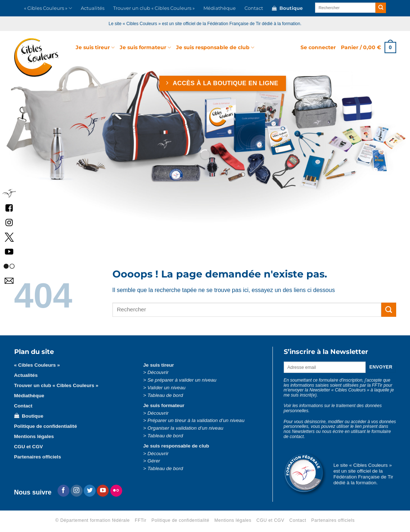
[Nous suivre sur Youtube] (103, 491)
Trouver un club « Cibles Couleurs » (154, 8)
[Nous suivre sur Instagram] (77, 491)
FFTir (141, 520)
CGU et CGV (29, 447)
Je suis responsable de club (215, 48)
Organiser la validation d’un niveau (185, 428)
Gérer (154, 461)
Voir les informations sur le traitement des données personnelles (333, 408)
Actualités (93, 8)
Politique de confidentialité (46, 426)
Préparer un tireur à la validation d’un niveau (196, 420)
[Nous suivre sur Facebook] (63, 491)
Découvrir (158, 372)
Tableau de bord (165, 395)
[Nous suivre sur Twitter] (90, 491)
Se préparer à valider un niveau (182, 380)
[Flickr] (116, 491)
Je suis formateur (145, 48)
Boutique (287, 8)
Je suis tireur (95, 48)
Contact (254, 8)
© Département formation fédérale (93, 520)
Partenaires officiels (38, 457)
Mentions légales (34, 436)
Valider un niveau (166, 388)
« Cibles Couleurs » (48, 8)
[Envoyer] (381, 8)
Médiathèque (220, 8)
